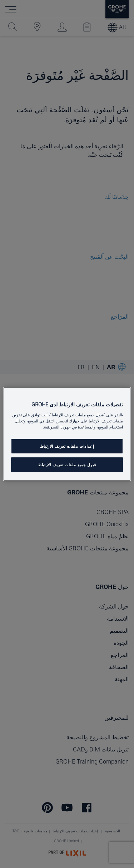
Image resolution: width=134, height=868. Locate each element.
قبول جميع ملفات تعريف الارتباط (67, 465)
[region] (67, 434)
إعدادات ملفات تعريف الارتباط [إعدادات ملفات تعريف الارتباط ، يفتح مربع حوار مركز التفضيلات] (67, 446)
